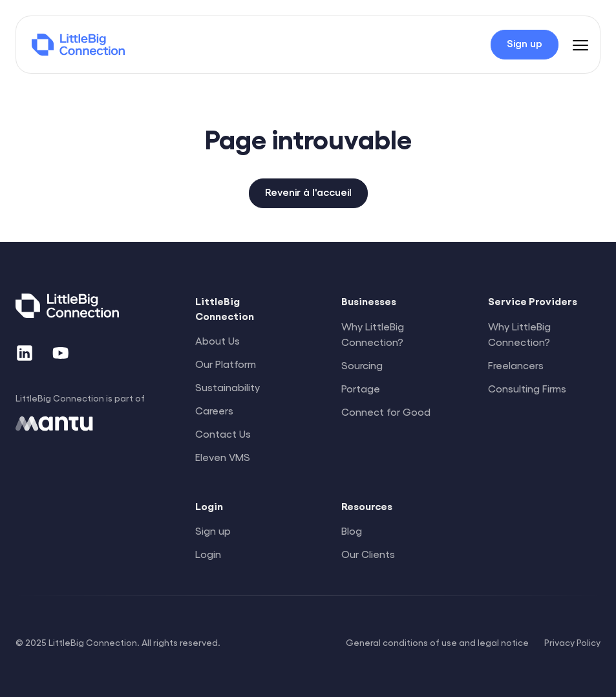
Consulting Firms (527, 388)
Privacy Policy (572, 642)
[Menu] (580, 45)
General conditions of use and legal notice (437, 642)
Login (208, 554)
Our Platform (226, 364)
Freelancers (516, 365)
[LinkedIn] (25, 353)
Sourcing (362, 365)
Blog (352, 531)
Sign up (213, 531)
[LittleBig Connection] (78, 45)
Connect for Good (386, 412)
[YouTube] (61, 353)
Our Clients (368, 554)
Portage (361, 388)
